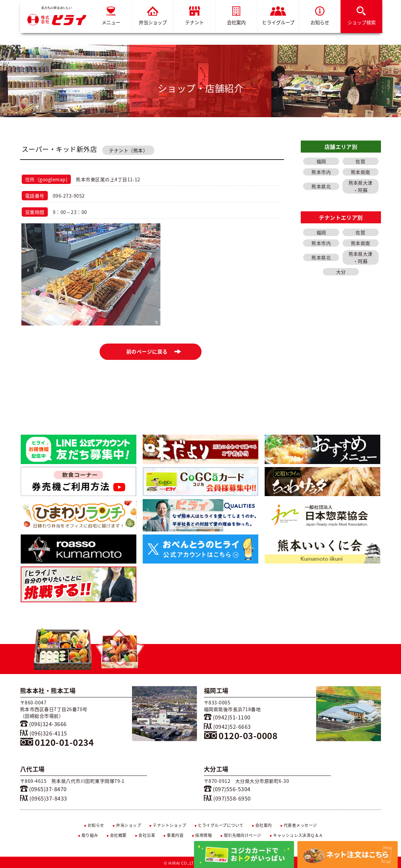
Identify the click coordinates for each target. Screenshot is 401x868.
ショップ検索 (362, 16)
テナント (194, 16)
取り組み (88, 835)
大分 (341, 272)
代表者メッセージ (299, 825)
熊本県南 (361, 172)
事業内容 (174, 835)
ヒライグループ (278, 16)
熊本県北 (321, 186)
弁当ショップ (153, 16)
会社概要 (116, 835)
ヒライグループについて (219, 825)
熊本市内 (321, 172)
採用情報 (202, 835)
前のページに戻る (154, 352)
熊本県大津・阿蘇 (361, 186)
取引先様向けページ (241, 835)
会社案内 (236, 16)
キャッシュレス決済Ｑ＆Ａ (296, 835)
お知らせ (320, 16)
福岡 (321, 161)
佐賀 (360, 161)
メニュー (111, 16)
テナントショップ (168, 825)
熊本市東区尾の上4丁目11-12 (108, 179)
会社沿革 (145, 835)
